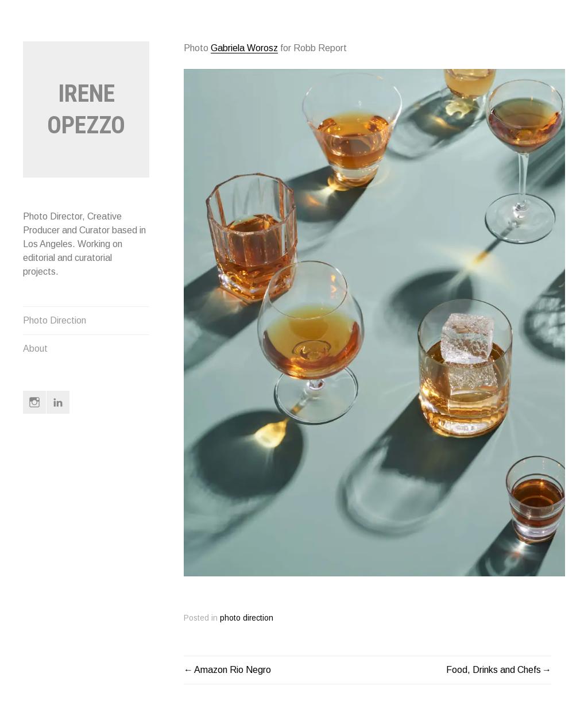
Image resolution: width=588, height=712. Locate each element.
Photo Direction (55, 320)
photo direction (247, 618)
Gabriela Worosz (244, 48)
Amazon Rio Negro (233, 670)
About (35, 349)
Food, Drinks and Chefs (494, 670)
